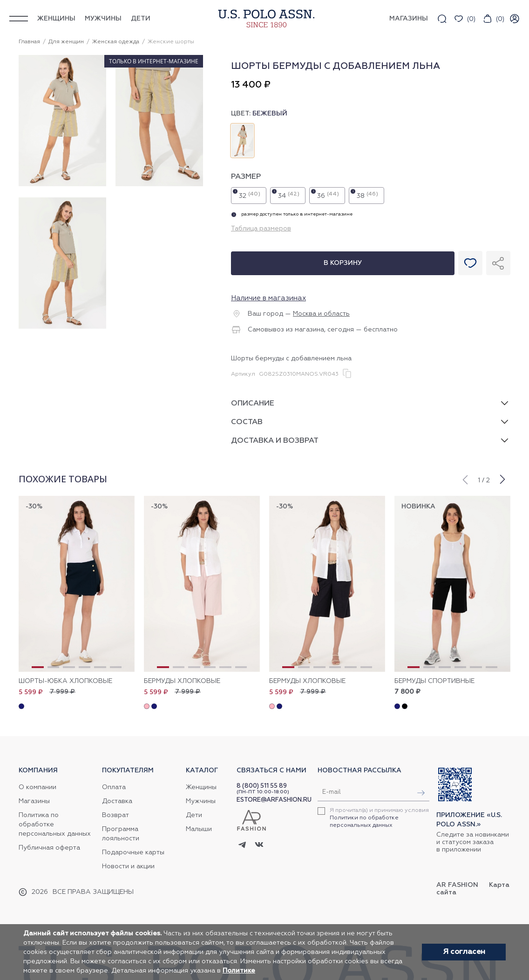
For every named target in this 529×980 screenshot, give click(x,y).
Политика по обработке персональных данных (55, 825)
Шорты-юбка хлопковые (65, 681)
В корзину (343, 263)
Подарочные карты (133, 852)
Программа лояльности (121, 834)
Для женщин (66, 42)
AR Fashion (457, 885)
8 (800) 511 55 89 (262, 786)
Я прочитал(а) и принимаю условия (379, 818)
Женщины (56, 19)
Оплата (114, 787)
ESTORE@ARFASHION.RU (274, 800)
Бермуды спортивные (434, 681)
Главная (29, 42)
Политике (239, 971)
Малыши (199, 829)
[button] (465, 479)
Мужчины (103, 19)
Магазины (34, 801)
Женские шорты (171, 42)
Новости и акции (128, 866)
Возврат (115, 815)
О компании (37, 787)
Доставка (117, 801)
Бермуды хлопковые (182, 681)
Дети (141, 19)
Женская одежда (116, 42)
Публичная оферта (49, 848)
